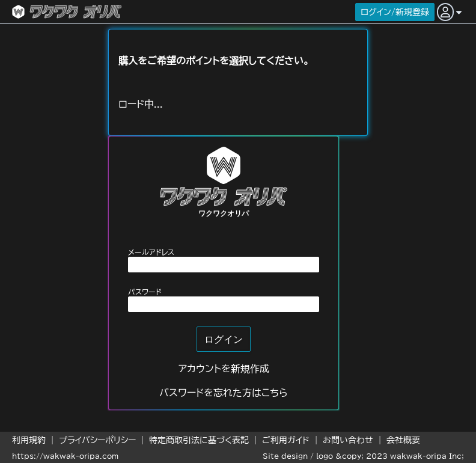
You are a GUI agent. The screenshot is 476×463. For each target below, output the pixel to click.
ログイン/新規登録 (395, 12)
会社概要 (403, 440)
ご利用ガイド (286, 440)
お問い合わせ (348, 440)
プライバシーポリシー (97, 440)
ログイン (224, 339)
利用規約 (29, 440)
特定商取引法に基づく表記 (199, 440)
